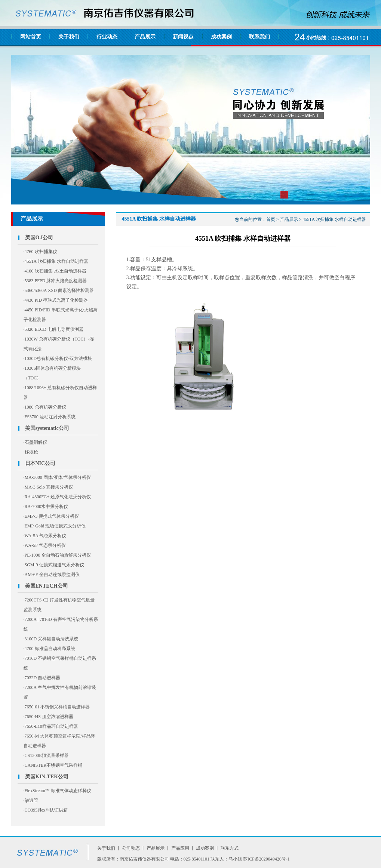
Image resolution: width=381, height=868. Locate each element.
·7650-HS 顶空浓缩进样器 (48, 717)
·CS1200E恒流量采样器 (46, 755)
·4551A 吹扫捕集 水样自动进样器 (56, 261)
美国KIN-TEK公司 (47, 777)
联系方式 (230, 848)
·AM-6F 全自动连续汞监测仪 (52, 575)
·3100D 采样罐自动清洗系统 (51, 639)
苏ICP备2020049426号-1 (266, 859)
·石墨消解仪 (35, 442)
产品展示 (145, 37)
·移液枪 (31, 452)
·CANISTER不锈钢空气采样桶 (53, 765)
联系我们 (259, 37)
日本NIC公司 (40, 463)
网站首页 (31, 37)
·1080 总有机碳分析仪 (45, 407)
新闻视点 (183, 37)
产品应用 (180, 848)
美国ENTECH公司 (47, 586)
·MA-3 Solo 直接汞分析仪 (48, 487)
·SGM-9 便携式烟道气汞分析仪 (54, 565)
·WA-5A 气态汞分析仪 (45, 536)
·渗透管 (31, 800)
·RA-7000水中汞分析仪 (46, 507)
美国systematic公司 (47, 428)
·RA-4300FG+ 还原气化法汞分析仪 (57, 497)
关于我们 (69, 37)
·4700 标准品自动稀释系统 (49, 649)
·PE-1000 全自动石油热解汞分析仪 (57, 555)
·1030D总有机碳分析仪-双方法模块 (58, 358)
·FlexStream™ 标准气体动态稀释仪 (57, 791)
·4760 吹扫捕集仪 (40, 252)
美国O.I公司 (39, 238)
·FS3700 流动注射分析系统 (50, 417)
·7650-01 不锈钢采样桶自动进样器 (57, 707)
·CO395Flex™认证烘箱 (46, 810)
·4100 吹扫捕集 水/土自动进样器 (55, 271)
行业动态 (107, 37)
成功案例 (221, 37)
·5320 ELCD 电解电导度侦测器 (53, 329)
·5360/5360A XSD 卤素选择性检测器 (59, 290)
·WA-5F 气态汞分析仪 (45, 545)
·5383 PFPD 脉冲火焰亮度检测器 (55, 281)
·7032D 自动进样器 (42, 678)
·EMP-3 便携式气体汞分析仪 (51, 516)
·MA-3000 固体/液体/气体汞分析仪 (57, 477)
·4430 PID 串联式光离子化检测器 (56, 300)
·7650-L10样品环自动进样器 (51, 726)
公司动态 (131, 848)
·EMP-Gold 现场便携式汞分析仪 (55, 526)
